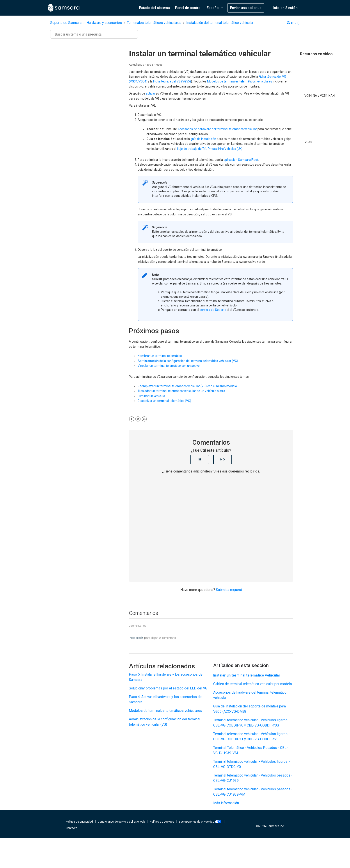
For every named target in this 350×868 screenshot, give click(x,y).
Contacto (72, 828)
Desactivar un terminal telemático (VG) (164, 401)
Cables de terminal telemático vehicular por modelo (253, 684)
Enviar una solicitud (246, 8)
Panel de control (188, 8)
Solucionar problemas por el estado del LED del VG (168, 688)
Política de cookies (162, 822)
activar (150, 93)
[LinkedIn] (144, 419)
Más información (226, 803)
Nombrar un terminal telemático (160, 356)
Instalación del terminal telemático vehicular (220, 23)
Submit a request (229, 590)
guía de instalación (203, 139)
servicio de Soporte (213, 310)
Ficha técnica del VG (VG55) (172, 81)
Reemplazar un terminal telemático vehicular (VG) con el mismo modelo (187, 386)
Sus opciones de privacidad (200, 822)
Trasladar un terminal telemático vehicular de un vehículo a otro (181, 391)
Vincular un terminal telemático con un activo (169, 366)
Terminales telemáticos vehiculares (154, 23)
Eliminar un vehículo (151, 396)
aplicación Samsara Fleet (241, 160)
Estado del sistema (155, 8)
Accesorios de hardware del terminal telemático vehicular (217, 129)
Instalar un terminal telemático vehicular (247, 675)
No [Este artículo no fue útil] (223, 459)
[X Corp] (138, 419)
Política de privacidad (80, 822)
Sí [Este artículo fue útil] (200, 459)
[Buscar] (94, 34)
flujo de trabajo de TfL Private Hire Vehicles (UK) (210, 149)
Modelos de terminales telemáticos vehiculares (240, 81)
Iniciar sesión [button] (285, 8)
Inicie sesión (136, 638)
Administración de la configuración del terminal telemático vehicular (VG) (188, 361)
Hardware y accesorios (104, 23)
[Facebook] (132, 419)
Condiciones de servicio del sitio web (122, 822)
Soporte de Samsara (66, 23)
